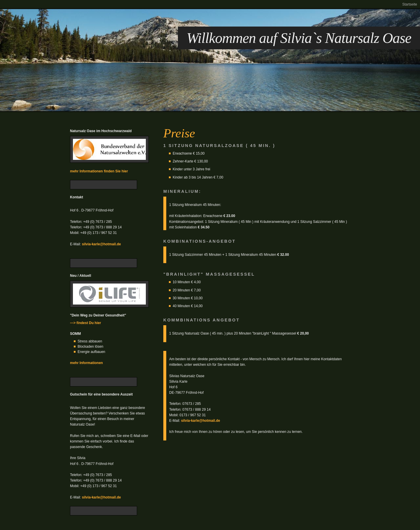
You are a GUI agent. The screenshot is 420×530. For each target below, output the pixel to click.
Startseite (410, 4)
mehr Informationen (86, 363)
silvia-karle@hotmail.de (101, 244)
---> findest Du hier (85, 323)
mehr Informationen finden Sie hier (99, 171)
